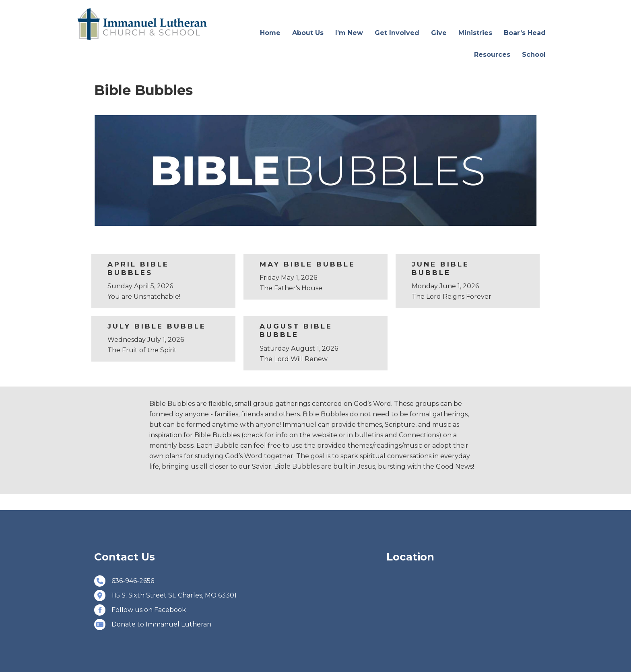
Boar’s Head (525, 33)
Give (439, 33)
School (534, 55)
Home (270, 33)
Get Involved (397, 33)
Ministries (475, 33)
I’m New (349, 33)
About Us (308, 33)
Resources (492, 55)
